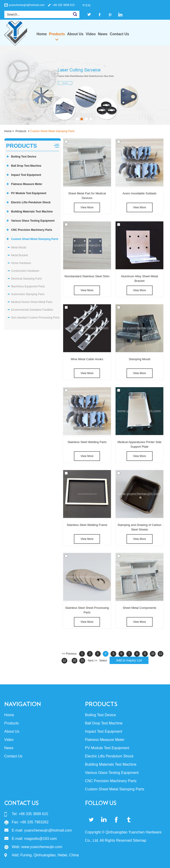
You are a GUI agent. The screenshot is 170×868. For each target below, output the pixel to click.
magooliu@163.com (41, 839)
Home (42, 34)
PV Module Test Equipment (29, 193)
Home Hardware (21, 263)
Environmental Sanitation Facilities (32, 310)
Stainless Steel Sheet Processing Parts (87, 610)
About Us (75, 34)
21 (82, 661)
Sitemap (139, 840)
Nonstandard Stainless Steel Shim (87, 276)
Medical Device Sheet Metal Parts (32, 302)
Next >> (93, 661)
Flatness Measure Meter (27, 184)
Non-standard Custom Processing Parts (35, 318)
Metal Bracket (20, 255)
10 (153, 654)
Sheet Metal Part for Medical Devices (87, 196)
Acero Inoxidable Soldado (140, 193)
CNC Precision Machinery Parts (32, 230)
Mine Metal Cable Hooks (87, 359)
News (103, 34)
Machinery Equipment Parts (28, 286)
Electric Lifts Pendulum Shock (31, 202)
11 (161, 654)
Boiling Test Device (24, 157)
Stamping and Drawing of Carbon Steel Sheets (140, 527)
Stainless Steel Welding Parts (87, 442)
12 (64, 661)
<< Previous (69, 654)
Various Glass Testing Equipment (33, 221)
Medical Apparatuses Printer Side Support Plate (140, 444)
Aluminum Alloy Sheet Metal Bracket (140, 279)
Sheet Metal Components (139, 608)
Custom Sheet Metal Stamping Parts (52, 131)
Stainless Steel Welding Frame (87, 525)
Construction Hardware (25, 271)
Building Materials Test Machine (32, 212)
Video (91, 34)
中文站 (86, 5)
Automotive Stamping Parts (28, 294)
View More (87, 207)
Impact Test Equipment (26, 175)
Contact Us (119, 34)
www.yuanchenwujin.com (42, 847)
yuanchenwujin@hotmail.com (27, 5)
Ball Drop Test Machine (26, 166)
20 (74, 661)
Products (57, 34)
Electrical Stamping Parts (27, 279)
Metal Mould (19, 248)
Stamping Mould (140, 359)
